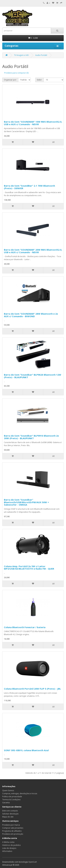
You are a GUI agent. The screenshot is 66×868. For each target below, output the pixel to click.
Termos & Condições (11, 800)
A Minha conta (8, 842)
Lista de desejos (9, 848)
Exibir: (40, 80)
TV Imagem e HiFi (21, 55)
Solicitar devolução (10, 814)
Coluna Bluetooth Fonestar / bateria (25, 627)
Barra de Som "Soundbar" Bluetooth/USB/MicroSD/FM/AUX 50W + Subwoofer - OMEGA (26, 502)
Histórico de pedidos (11, 845)
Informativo (7, 851)
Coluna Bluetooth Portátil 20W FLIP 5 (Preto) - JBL (32, 689)
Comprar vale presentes (13, 828)
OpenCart (33, 862)
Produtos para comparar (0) (16, 73)
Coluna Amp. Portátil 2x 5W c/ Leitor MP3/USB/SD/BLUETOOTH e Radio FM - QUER (29, 568)
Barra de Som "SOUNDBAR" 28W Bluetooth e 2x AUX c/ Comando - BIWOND (31, 315)
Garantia (6, 803)
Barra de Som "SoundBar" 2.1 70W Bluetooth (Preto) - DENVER (29, 187)
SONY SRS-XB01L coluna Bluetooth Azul (26, 750)
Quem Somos (8, 790)
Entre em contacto (10, 811)
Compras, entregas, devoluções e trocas (20, 794)
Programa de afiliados (12, 831)
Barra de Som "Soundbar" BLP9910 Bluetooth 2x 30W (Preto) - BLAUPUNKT (31, 437)
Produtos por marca (11, 825)
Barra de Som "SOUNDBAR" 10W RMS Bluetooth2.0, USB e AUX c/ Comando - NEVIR (33, 123)
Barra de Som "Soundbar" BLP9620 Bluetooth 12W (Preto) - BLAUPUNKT (33, 376)
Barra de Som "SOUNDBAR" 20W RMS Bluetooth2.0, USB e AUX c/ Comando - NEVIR (33, 251)
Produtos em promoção (13, 834)
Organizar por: (10, 80)
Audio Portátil (41, 55)
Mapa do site (8, 817)
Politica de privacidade (12, 797)
